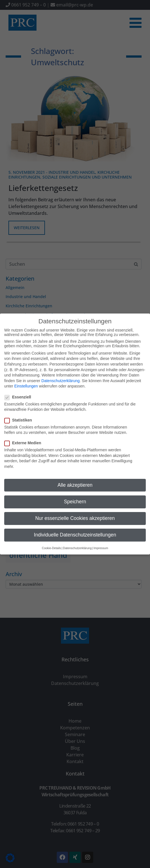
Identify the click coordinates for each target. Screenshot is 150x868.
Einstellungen (26, 377)
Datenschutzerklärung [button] (77, 538)
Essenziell (20, 387)
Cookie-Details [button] (51, 538)
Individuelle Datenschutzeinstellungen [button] (75, 525)
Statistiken (20, 411)
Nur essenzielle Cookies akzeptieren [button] (75, 509)
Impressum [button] (101, 538)
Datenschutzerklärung (60, 371)
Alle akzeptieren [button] (75, 475)
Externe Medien (24, 433)
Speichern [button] (75, 492)
